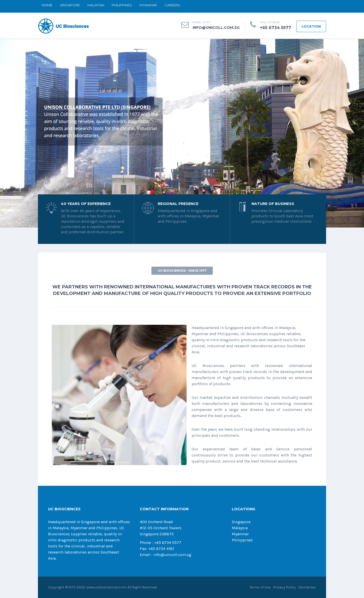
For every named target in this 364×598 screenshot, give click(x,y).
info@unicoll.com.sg (216, 28)
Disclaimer (307, 587)
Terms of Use (260, 587)
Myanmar (240, 534)
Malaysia (240, 528)
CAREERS (172, 5)
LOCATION (311, 26)
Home (47, 5)
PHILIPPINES (122, 5)
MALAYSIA (96, 5)
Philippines (242, 540)
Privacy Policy (284, 587)
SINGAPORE (70, 5)
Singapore (241, 522)
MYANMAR (148, 5)
